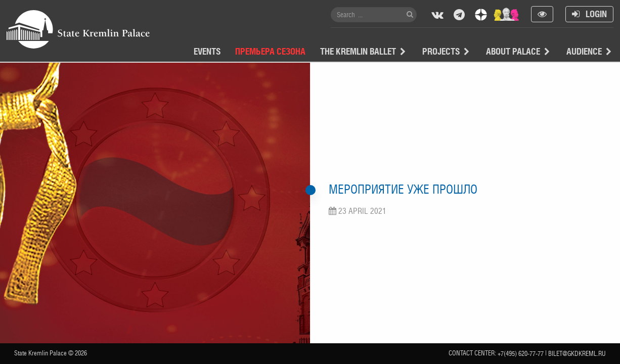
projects (441, 51)
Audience (584, 51)
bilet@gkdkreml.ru (577, 354)
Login (589, 14)
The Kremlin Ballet (358, 51)
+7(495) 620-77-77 (521, 354)
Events (207, 51)
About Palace (513, 51)
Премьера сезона (270, 51)
